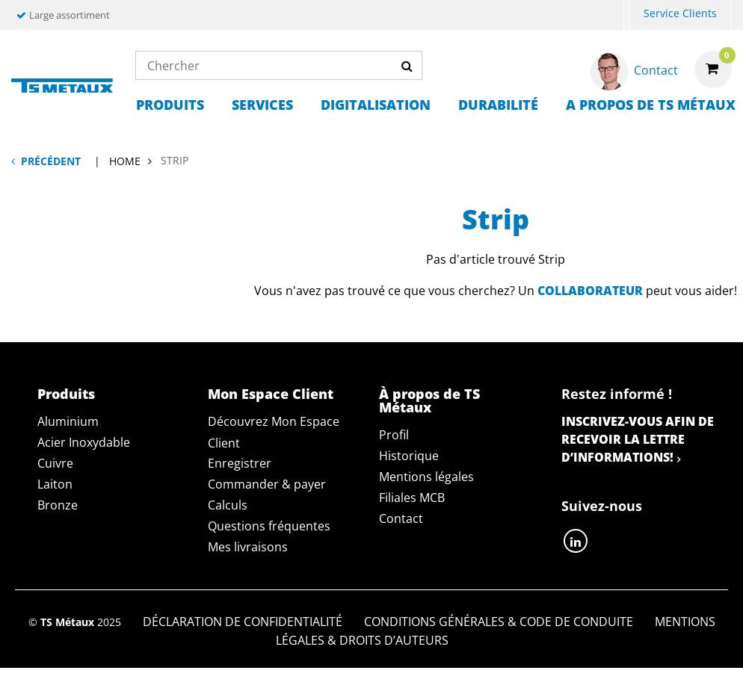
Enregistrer (240, 463)
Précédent (51, 161)
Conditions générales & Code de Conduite (499, 622)
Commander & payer (267, 484)
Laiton (55, 484)
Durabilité (498, 105)
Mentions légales (426, 477)
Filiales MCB (412, 498)
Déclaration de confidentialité (243, 622)
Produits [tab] (66, 394)
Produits (170, 105)
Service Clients (680, 13)
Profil (394, 435)
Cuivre (55, 463)
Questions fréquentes (269, 526)
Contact (401, 518)
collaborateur (590, 291)
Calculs (228, 505)
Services (262, 105)
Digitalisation (376, 105)
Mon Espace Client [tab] (271, 394)
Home (125, 161)
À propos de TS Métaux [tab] (429, 400)
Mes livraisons (248, 547)
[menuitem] (626, 15)
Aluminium (68, 421)
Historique (409, 456)
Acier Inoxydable (84, 442)
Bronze (58, 505)
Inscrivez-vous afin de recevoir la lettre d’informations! (638, 439)
